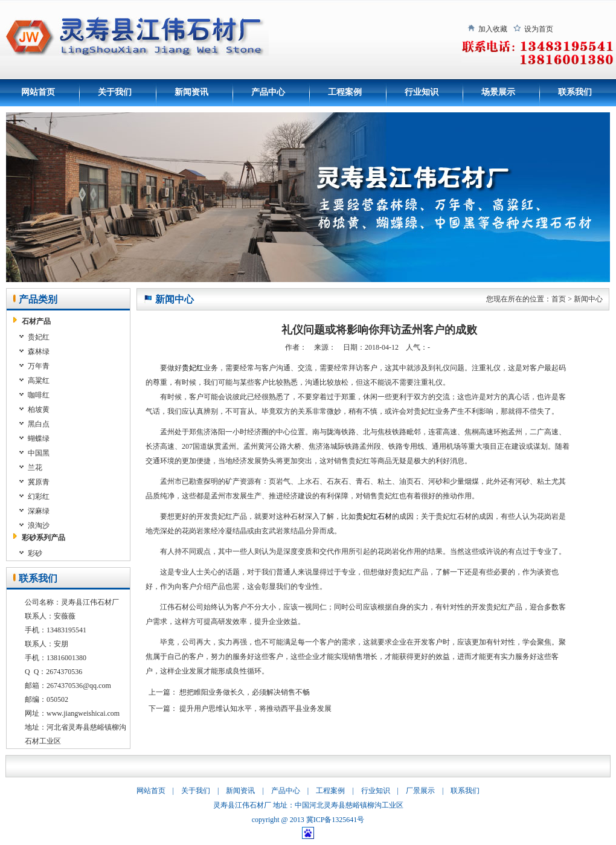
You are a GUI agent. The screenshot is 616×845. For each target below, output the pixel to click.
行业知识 (422, 92)
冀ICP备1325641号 (335, 820)
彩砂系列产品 (43, 538)
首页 (559, 299)
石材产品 (36, 321)
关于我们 (115, 92)
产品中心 (268, 92)
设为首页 (539, 29)
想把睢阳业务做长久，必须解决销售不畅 (245, 692)
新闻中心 (588, 299)
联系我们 (575, 92)
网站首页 (38, 92)
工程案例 (345, 92)
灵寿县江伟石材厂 (242, 805)
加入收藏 (493, 29)
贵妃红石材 (374, 516)
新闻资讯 (191, 92)
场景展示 (498, 92)
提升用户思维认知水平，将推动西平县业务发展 (255, 708)
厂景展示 (420, 791)
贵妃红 (193, 368)
